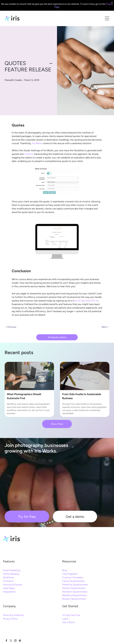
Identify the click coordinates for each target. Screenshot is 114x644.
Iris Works (37, 143)
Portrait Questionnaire (74, 588)
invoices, (29, 154)
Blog (65, 570)
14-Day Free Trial (71, 615)
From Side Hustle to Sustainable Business (82, 396)
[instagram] (15, 641)
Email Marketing (12, 570)
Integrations (9, 592)
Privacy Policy (10, 619)
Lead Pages (9, 588)
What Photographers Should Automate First (24, 396)
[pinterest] (20, 641)
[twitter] (11, 641)
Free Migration (70, 574)
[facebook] (6, 641)
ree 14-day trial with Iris (86, 301)
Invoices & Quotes (13, 585)
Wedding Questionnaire (75, 595)
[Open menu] (107, 18)
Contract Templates (73, 577)
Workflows (9, 577)
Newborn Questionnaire (75, 592)
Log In (65, 619)
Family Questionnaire (73, 581)
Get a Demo (69, 622)
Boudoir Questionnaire (74, 599)
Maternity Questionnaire (75, 585)
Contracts (8, 581)
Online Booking (11, 574)
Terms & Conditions (13, 615)
